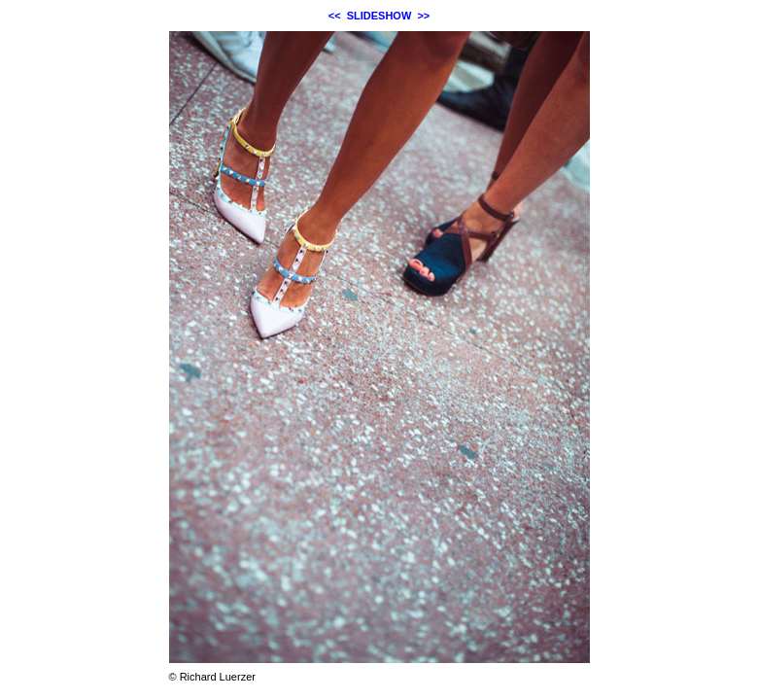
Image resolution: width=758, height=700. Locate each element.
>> (423, 16)
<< (335, 16)
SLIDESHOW (379, 16)
